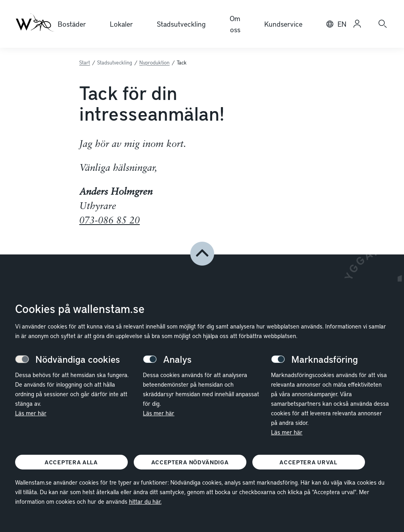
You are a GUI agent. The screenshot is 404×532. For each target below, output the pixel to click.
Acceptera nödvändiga (190, 462)
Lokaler (121, 24)
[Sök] (383, 24)
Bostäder (72, 24)
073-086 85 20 (109, 221)
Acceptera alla (71, 462)
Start (85, 63)
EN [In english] (342, 24)
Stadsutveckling (181, 24)
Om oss (235, 24)
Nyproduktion (154, 63)
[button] (202, 254)
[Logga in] (357, 24)
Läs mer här (31, 413)
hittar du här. (145, 501)
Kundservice (283, 24)
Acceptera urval (308, 462)
